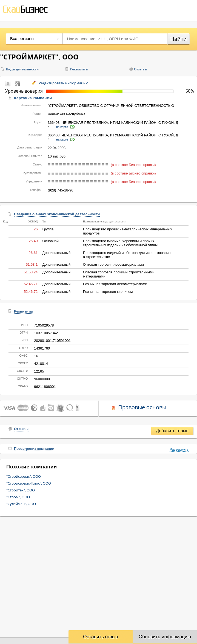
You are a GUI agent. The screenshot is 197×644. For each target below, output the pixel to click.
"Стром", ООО (18, 497)
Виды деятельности (22, 69)
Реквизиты (79, 69)
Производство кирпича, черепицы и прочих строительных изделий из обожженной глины (120, 243)
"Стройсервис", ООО (24, 476)
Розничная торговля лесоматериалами (115, 284)
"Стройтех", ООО (21, 490)
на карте (62, 127)
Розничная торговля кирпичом (108, 292)
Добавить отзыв (172, 431)
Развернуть (179, 449)
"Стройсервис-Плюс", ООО (29, 483)
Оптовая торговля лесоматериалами (113, 264)
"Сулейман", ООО (21, 504)
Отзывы (141, 69)
